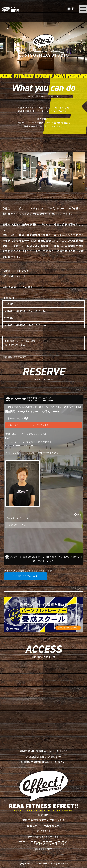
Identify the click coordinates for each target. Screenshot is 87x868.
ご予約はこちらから (26, 576)
